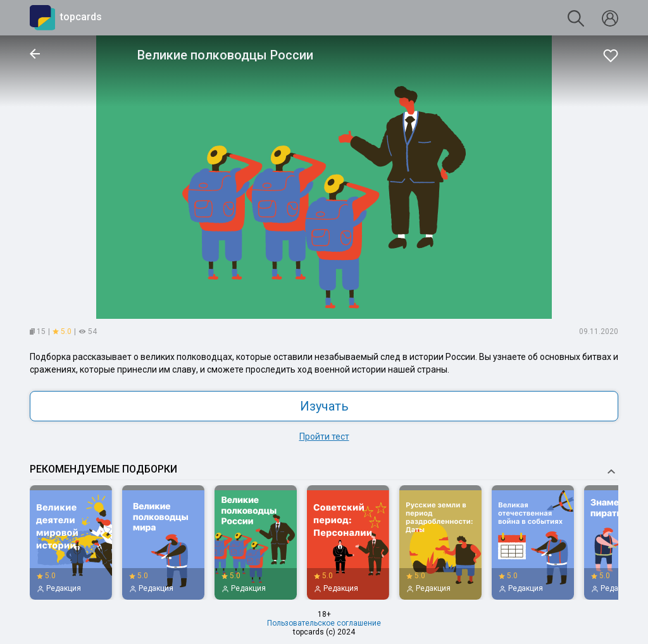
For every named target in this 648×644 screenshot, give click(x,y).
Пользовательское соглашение (324, 623)
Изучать (324, 406)
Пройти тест (324, 437)
